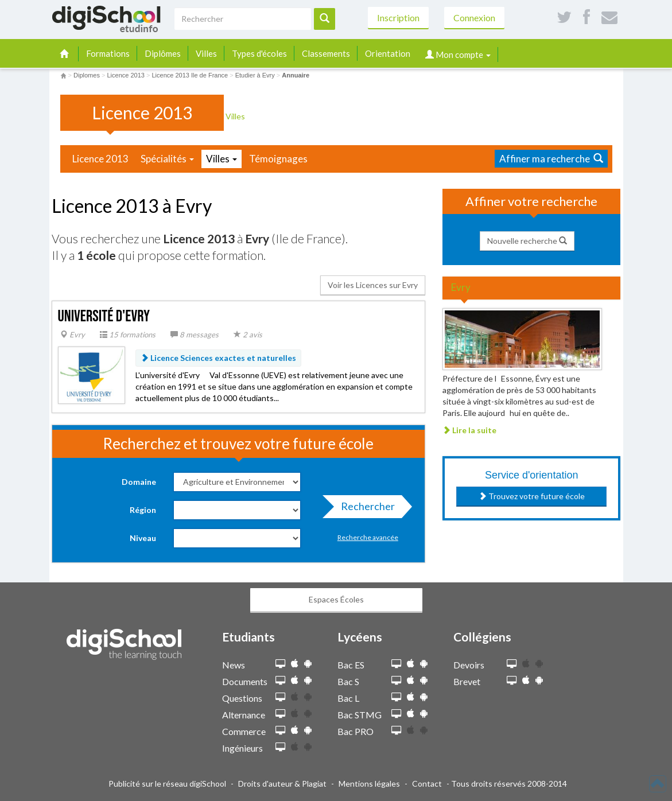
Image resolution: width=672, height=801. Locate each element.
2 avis (248, 335)
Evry (73, 335)
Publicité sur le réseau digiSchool (167, 783)
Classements (326, 53)
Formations (108, 53)
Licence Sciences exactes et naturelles (218, 358)
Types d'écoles (259, 53)
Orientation (388, 53)
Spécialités (167, 159)
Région (143, 510)
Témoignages (278, 159)
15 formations (128, 335)
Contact (427, 783)
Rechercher (364, 509)
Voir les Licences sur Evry (373, 285)
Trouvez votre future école (532, 496)
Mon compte (458, 55)
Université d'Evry (104, 316)
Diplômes (163, 53)
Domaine (139, 482)
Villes (206, 53)
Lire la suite (469, 430)
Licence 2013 (100, 159)
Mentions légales (369, 783)
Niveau (143, 538)
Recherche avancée (368, 537)
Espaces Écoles (336, 599)
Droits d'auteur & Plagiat (282, 783)
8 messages (195, 335)
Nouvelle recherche (527, 241)
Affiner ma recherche (551, 159)
